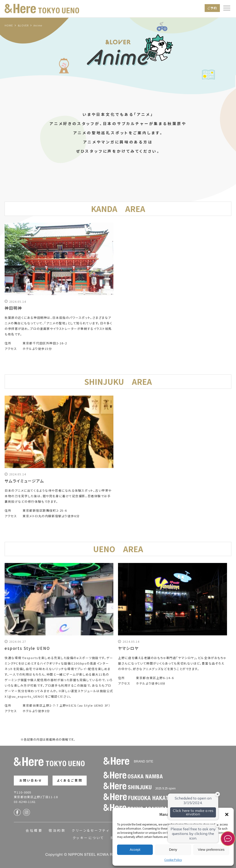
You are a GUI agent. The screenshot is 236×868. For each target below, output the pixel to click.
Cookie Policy (173, 860)
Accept (135, 849)
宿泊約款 (57, 830)
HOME (9, 25)
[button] (227, 814)
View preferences (211, 849)
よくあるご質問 (70, 780)
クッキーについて (89, 838)
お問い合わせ (31, 780)
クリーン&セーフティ (91, 830)
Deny (173, 849)
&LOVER (23, 25)
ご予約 (212, 8)
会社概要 (34, 830)
